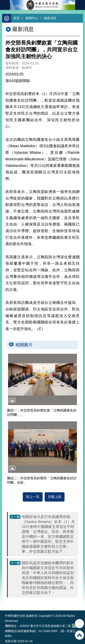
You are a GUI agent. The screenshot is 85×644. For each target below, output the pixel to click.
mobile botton (5, 5)
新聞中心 (32, 18)
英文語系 (80, 5)
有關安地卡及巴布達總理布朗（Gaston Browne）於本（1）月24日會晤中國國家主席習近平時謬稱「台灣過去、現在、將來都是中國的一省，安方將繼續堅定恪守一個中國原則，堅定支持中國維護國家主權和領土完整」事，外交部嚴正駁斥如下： (48, 534)
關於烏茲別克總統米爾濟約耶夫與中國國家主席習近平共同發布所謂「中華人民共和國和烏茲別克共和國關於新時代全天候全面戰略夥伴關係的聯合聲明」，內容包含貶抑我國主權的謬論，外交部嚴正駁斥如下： (48, 578)
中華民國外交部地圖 (74, 626)
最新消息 (50, 18)
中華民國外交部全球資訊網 (43, 5)
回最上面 (55, 497)
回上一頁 (33, 497)
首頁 (16, 18)
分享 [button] (79, 624)
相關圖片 (24, 345)
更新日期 (11, 641)
